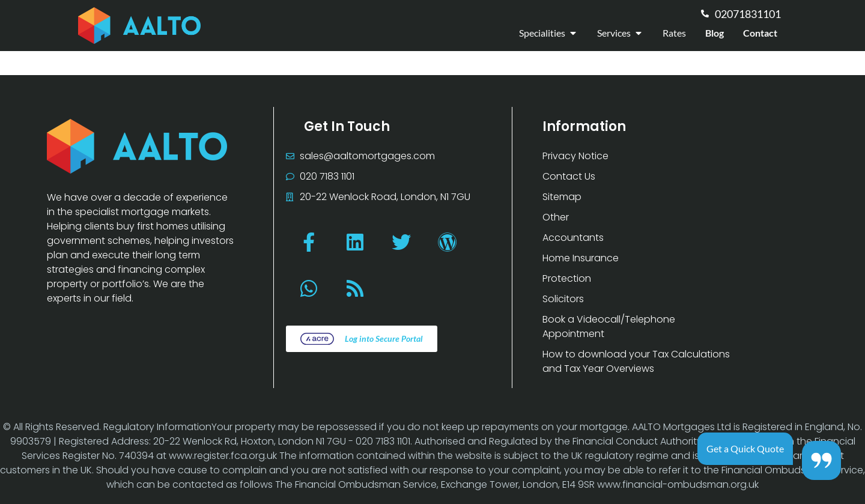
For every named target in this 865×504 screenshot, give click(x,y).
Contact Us (569, 176)
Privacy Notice (575, 156)
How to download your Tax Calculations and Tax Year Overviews (636, 361)
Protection (567, 278)
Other (556, 217)
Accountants (573, 238)
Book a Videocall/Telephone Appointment (609, 326)
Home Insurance (581, 258)
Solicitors (563, 299)
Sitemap (562, 197)
